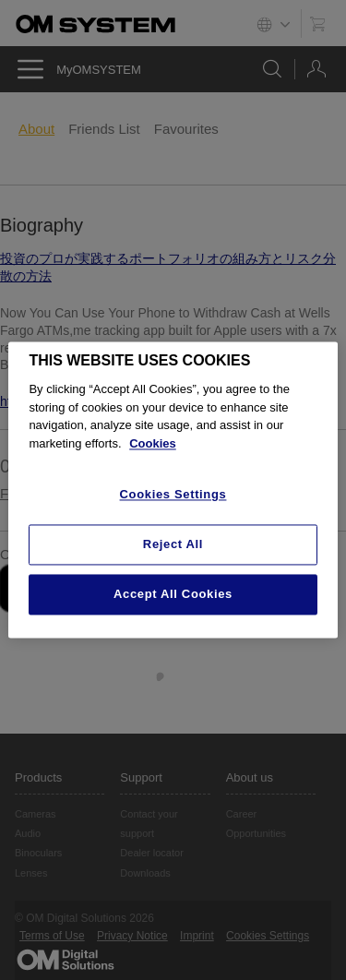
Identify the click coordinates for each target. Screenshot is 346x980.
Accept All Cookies (173, 594)
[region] (173, 490)
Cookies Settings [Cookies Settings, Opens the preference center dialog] (173, 495)
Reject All (173, 544)
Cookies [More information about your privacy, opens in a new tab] (153, 443)
